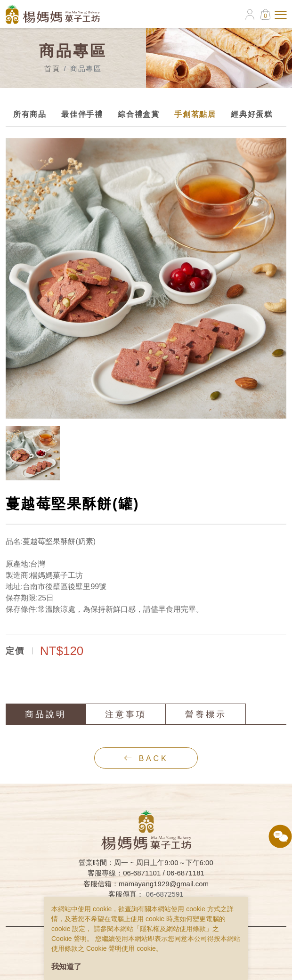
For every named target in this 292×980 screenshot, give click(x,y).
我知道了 (66, 967)
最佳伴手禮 (81, 114)
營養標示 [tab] (206, 714)
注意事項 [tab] (126, 714)
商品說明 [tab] (46, 714)
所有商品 (29, 114)
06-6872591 (165, 894)
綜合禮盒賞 (138, 114)
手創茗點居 (195, 114)
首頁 (52, 69)
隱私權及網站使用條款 (173, 929)
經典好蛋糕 (251, 114)
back (147, 758)
